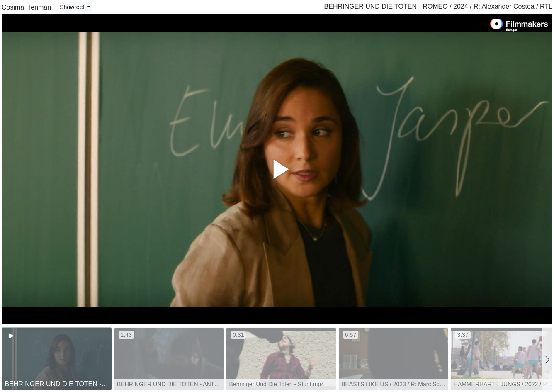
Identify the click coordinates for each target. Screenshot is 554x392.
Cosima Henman (26, 7)
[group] (57, 359)
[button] (547, 360)
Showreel (73, 7)
